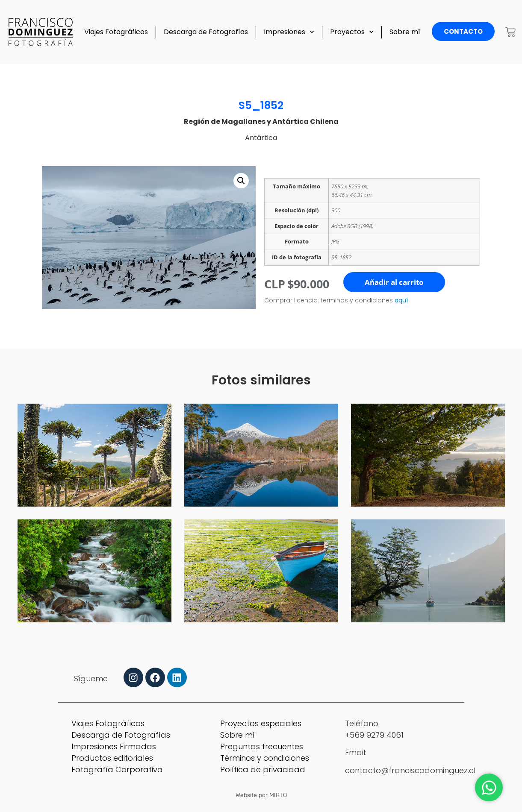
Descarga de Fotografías (206, 32)
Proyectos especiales (261, 723)
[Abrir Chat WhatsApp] (489, 787)
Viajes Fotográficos (116, 32)
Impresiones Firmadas (114, 746)
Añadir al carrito (394, 282)
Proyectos (352, 32)
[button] (241, 181)
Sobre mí (405, 32)
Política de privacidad (263, 769)
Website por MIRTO (261, 795)
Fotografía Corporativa (117, 769)
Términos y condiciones (265, 758)
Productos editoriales (112, 758)
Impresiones (289, 32)
